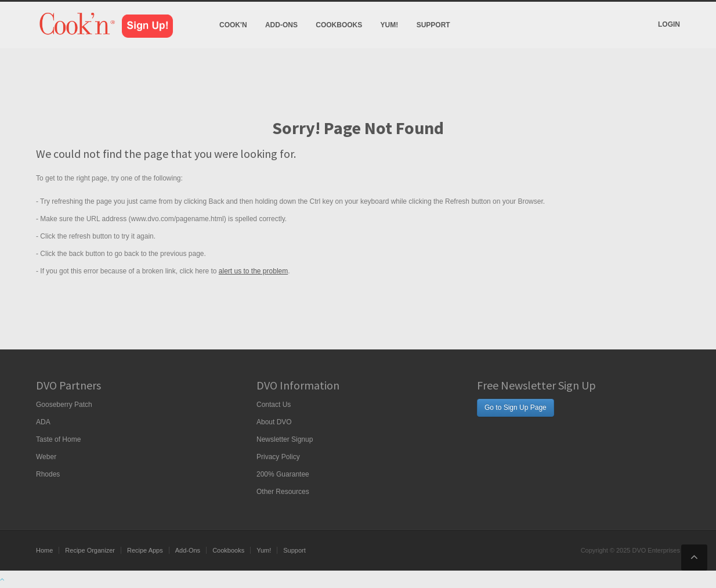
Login (669, 24)
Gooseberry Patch (64, 405)
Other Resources (283, 492)
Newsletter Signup (285, 439)
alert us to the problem (253, 271)
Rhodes (48, 474)
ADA (43, 422)
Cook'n (233, 25)
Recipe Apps (145, 550)
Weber (46, 457)
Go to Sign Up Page (516, 407)
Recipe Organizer (90, 550)
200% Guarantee (283, 474)
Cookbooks (339, 25)
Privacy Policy (278, 457)
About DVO (274, 422)
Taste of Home (58, 439)
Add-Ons (281, 25)
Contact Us (274, 405)
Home (44, 550)
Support (433, 25)
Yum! (390, 25)
